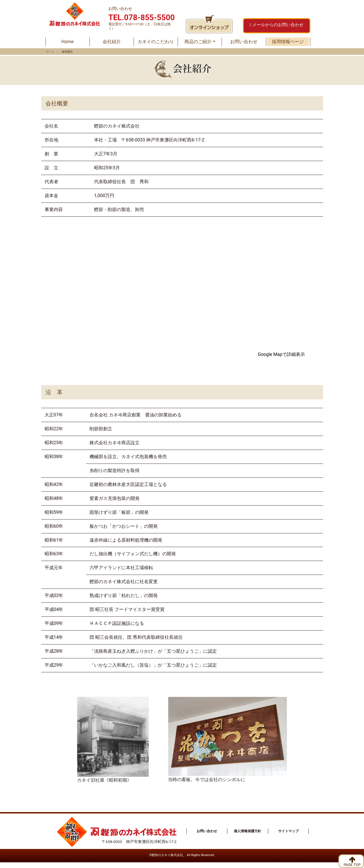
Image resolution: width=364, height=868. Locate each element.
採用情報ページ (288, 42)
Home (75, 41)
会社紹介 (112, 42)
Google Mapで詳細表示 (281, 354)
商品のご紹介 (198, 42)
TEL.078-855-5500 (142, 18)
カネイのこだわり (156, 42)
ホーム (50, 52)
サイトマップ (288, 831)
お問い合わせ (244, 42)
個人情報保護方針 (247, 831)
